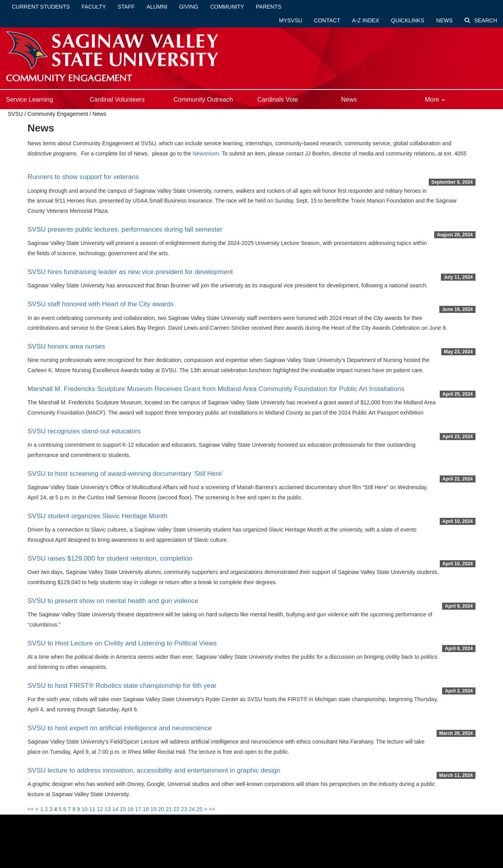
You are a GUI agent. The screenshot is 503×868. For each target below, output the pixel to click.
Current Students (41, 7)
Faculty (94, 7)
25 (200, 809)
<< (31, 809)
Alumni (157, 7)
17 (138, 809)
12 (100, 809)
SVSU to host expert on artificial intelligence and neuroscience (120, 728)
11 (92, 809)
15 (123, 809)
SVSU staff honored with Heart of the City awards (101, 304)
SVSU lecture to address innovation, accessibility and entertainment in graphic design (154, 770)
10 (85, 809)
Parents (269, 7)
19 (154, 809)
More (435, 100)
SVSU (15, 114)
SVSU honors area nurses (66, 346)
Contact (327, 20)
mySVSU (291, 20)
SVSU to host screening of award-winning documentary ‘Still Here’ (125, 474)
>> (212, 809)
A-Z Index (366, 20)
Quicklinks (408, 20)
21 (169, 809)
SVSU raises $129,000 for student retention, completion (110, 558)
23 (184, 809)
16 (130, 809)
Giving (189, 7)
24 (192, 809)
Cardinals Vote (278, 100)
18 (146, 809)
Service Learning (29, 100)
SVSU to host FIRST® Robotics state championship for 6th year (122, 686)
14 (115, 809)
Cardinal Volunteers (117, 100)
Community (227, 7)
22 (176, 809)
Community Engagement (58, 114)
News (444, 20)
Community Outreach (203, 100)
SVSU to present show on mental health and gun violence (113, 601)
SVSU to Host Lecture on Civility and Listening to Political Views (122, 643)
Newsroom (206, 153)
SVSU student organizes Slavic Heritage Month (97, 516)
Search (481, 20)
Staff (126, 7)
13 (108, 809)
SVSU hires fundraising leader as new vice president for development (130, 272)
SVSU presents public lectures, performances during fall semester (125, 229)
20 (161, 809)
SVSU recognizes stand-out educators (84, 431)
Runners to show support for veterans (83, 177)
